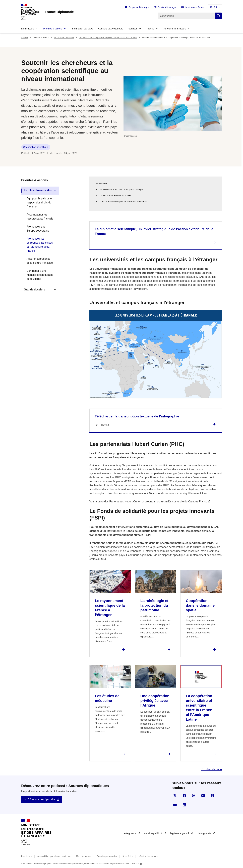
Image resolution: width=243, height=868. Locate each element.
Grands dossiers (34, 290)
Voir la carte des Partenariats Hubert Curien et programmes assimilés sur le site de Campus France (148, 502)
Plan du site (26, 856)
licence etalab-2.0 (131, 864)
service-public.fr (154, 833)
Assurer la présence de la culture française (40, 261)
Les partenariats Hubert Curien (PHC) (116, 196)
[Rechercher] (186, 16)
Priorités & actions (53, 29)
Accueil (24, 38)
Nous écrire (128, 856)
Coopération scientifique (36, 147)
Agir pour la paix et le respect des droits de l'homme (39, 203)
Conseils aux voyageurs (111, 29)
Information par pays (82, 29)
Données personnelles (107, 856)
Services (133, 29)
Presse (150, 29)
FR (216, 7)
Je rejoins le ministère (175, 29)
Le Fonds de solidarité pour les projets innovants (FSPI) (124, 202)
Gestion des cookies (148, 856)
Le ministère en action (64, 38)
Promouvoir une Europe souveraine (38, 229)
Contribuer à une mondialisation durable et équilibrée (40, 275)
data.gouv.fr (205, 833)
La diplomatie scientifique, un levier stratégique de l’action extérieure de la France (154, 231)
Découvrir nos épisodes (42, 799)
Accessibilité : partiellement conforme (54, 856)
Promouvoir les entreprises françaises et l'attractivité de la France (108, 38)
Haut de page (213, 769)
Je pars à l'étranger (139, 7)
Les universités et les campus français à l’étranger (121, 190)
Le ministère (28, 29)
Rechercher (218, 16)
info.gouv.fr (130, 833)
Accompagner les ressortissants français (40, 217)
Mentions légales (84, 856)
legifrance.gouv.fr (180, 833)
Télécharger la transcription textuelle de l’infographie (137, 416)
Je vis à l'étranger (167, 7)
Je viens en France (195, 7)
